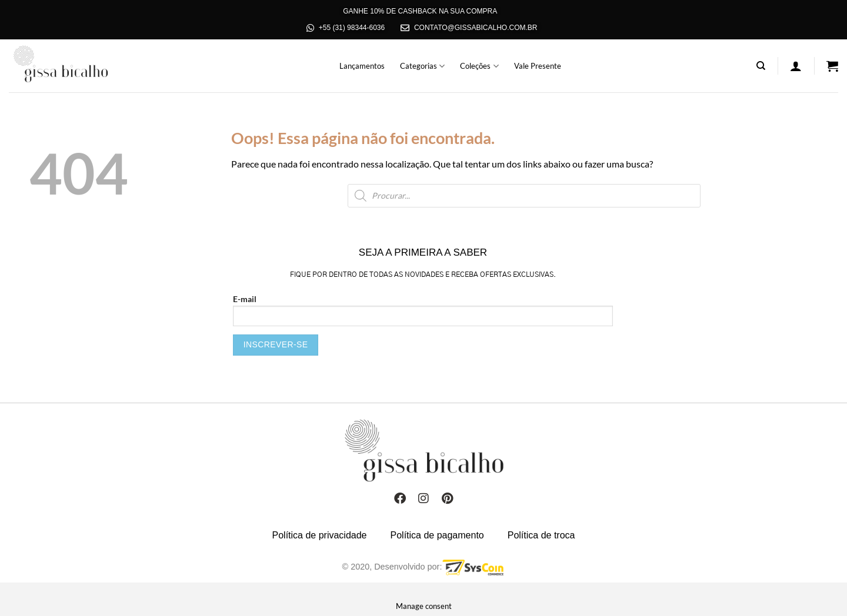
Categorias (422, 66)
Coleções (479, 66)
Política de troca (541, 535)
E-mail (423, 325)
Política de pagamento (437, 535)
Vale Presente (538, 66)
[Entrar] (796, 66)
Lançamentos (362, 66)
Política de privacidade (320, 535)
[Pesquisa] (761, 66)
